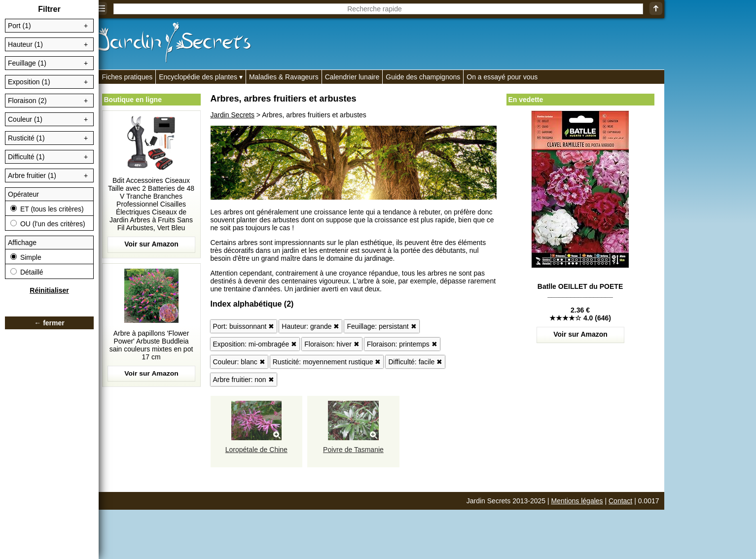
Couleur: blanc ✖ (239, 362)
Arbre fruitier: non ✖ (244, 380)
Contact (620, 501)
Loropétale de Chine (256, 450)
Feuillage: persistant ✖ (381, 326)
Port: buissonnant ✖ (244, 326)
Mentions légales (577, 501)
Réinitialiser (49, 290)
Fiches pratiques (127, 77)
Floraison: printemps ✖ (402, 344)
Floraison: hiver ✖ (332, 344)
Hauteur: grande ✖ (310, 326)
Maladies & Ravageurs (284, 77)
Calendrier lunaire (352, 77)
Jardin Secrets (233, 115)
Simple (26, 257)
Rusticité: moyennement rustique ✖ (327, 362)
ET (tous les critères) (47, 209)
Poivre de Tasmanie (353, 450)
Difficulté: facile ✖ (415, 362)
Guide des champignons (423, 77)
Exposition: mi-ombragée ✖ (255, 344)
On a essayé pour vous (502, 77)
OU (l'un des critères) (48, 224)
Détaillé (27, 272)
